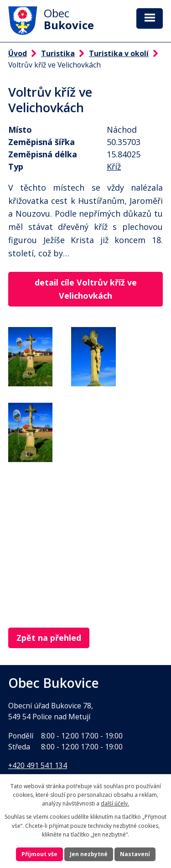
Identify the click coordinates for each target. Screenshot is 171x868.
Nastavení (135, 854)
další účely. (115, 803)
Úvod (18, 53)
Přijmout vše (39, 854)
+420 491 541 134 (38, 765)
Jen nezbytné (89, 854)
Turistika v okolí (119, 53)
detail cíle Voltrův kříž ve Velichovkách (86, 289)
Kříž (114, 166)
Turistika (58, 53)
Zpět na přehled (49, 638)
